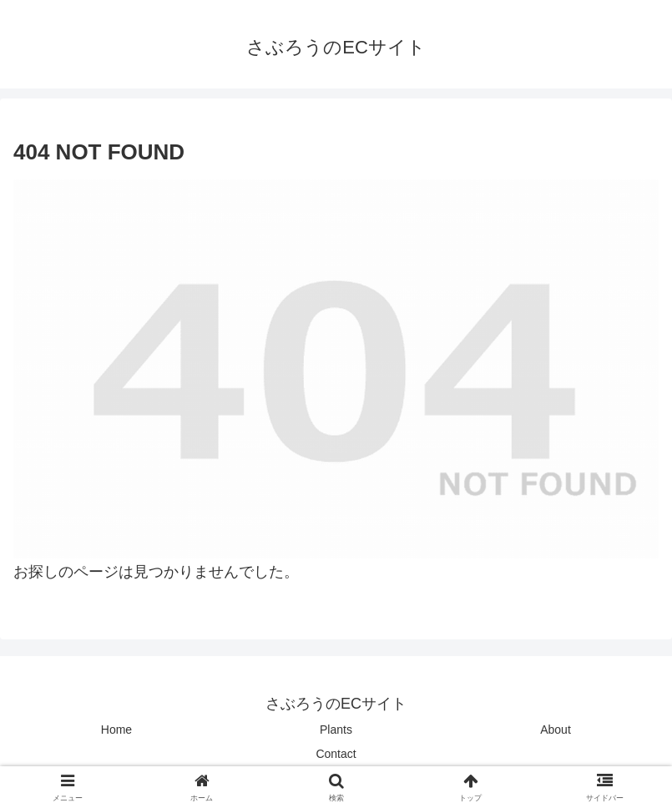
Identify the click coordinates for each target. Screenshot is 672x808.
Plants (336, 730)
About (556, 730)
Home (116, 730)
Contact (336, 754)
